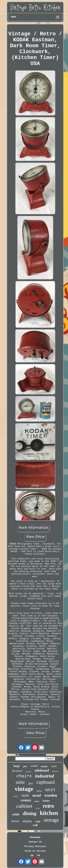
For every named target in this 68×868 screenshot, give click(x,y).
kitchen (49, 813)
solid (38, 821)
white (16, 814)
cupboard (45, 782)
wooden (51, 795)
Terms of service (35, 851)
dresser (55, 771)
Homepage (35, 837)
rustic (54, 766)
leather (46, 801)
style (25, 795)
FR (38, 856)
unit (50, 790)
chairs (24, 776)
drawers (28, 772)
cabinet (24, 806)
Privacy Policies (35, 846)
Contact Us (35, 842)
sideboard (42, 770)
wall (35, 825)
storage (51, 820)
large (17, 766)
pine (31, 783)
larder (37, 801)
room (38, 808)
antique (44, 766)
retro (48, 806)
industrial (44, 776)
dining (30, 813)
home (39, 791)
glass (25, 766)
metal (37, 795)
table (20, 782)
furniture (17, 771)
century (26, 800)
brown (15, 821)
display (27, 821)
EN (32, 856)
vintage (24, 789)
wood (34, 766)
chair (16, 796)
